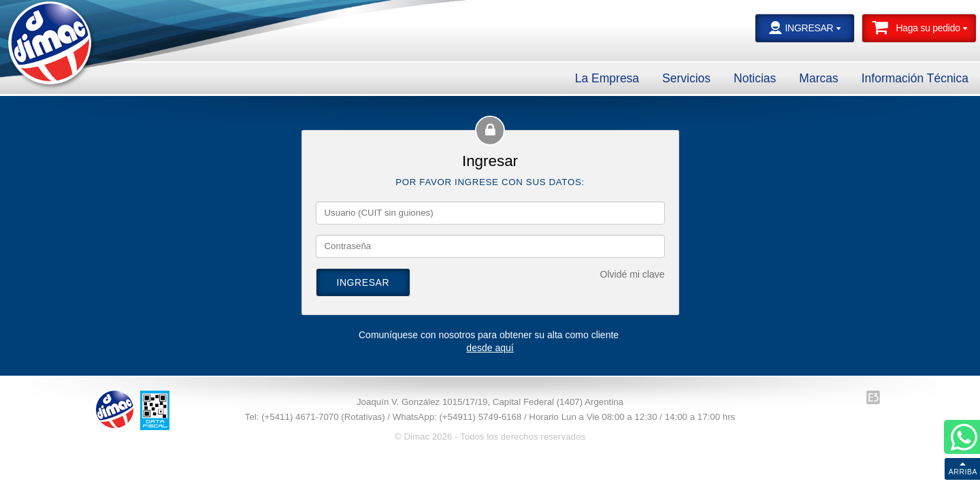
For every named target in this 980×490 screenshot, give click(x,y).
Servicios (686, 78)
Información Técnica (915, 78)
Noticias (755, 78)
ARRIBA (963, 472)
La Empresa (607, 78)
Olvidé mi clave (633, 274)
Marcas (818, 78)
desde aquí (490, 348)
